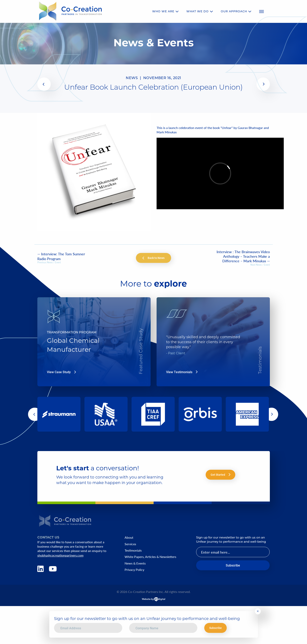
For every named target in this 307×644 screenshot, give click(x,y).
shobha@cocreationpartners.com (60, 555)
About (129, 537)
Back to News (153, 258)
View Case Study (61, 372)
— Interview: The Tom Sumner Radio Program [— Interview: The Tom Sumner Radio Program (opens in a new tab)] (61, 256)
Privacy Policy (134, 570)
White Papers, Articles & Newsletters (150, 557)
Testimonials (133, 550)
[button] (44, 84)
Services (130, 544)
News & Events (135, 563)
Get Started (220, 475)
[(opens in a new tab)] (44, 84)
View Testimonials (182, 372)
